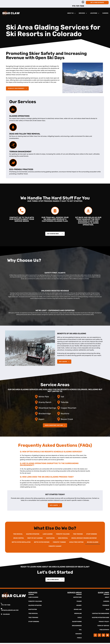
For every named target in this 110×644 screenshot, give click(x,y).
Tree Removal (18, 534)
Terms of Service (103, 627)
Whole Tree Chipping (76, 542)
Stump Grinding (92, 534)
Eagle (80, 619)
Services (83, 13)
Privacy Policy (104, 623)
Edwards (79, 635)
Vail (80, 631)
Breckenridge (77, 627)
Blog (107, 610)
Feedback (106, 606)
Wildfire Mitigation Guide (101, 619)
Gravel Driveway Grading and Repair (84, 538)
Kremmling (78, 615)
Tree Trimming (78, 534)
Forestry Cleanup (55, 547)
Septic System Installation (21, 542)
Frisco (79, 639)
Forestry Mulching (63, 534)
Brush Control (19, 538)
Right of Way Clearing (35, 538)
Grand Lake (78, 610)
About (107, 598)
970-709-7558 (78, 6)
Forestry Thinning (59, 542)
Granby (79, 606)
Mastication (50, 538)
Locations (95, 13)
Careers (105, 13)
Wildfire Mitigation (33, 534)
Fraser (79, 602)
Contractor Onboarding (101, 615)
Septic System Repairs (42, 542)
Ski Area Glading (93, 542)
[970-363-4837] (83, 2)
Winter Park (77, 598)
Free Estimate (104, 631)
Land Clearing (48, 534)
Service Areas (74, 594)
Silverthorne (77, 623)
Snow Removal (63, 538)
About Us (71, 13)
